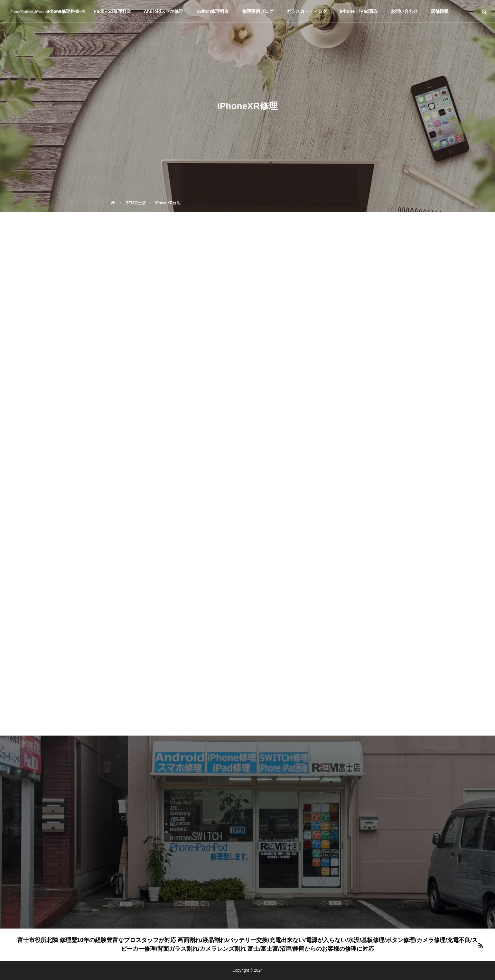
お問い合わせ (404, 11)
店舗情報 (440, 11)
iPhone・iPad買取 (359, 11)
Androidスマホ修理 (164, 11)
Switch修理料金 (213, 11)
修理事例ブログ (258, 11)
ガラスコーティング (307, 11)
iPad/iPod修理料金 (112, 11)
